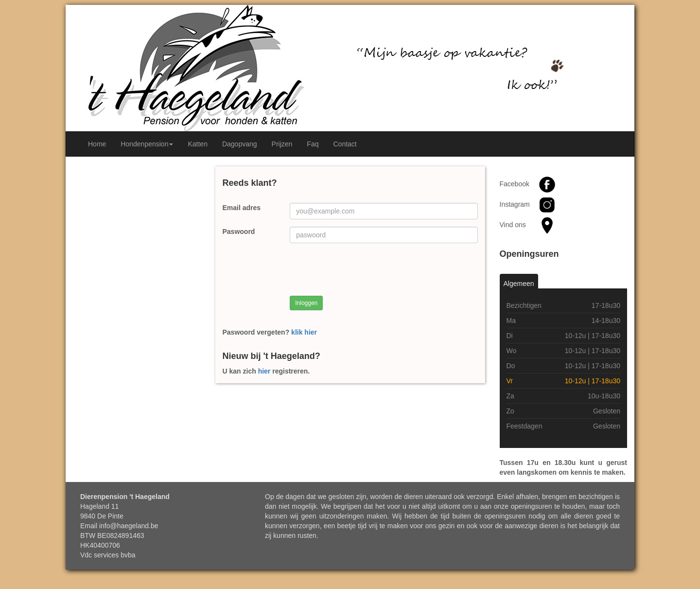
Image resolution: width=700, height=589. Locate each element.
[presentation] (364, 269)
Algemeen (519, 284)
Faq (313, 144)
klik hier (304, 332)
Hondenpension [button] (147, 144)
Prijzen (282, 144)
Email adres (242, 208)
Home (97, 144)
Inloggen (306, 303)
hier (264, 371)
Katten (197, 144)
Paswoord (239, 232)
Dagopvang (240, 144)
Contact (345, 144)
